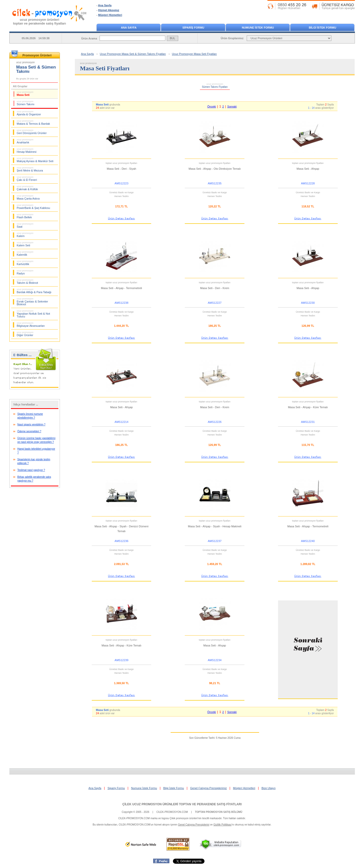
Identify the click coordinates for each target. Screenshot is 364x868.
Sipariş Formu (116, 788)
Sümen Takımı (26, 103)
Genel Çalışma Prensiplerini (194, 825)
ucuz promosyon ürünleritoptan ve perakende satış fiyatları (40, 21)
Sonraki (232, 106)
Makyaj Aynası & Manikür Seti (35, 160)
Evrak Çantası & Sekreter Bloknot (32, 302)
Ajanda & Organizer (29, 113)
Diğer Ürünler (25, 334)
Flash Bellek (25, 216)
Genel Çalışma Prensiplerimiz (208, 788)
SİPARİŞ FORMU (193, 28)
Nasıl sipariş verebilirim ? (31, 425)
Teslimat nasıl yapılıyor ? (31, 470)
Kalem (25, 235)
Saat (25, 225)
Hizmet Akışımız (109, 10)
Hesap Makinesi (27, 150)
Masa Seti (25, 94)
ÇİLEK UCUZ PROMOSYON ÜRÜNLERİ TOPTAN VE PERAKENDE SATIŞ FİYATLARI (182, 804)
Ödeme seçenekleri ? (29, 431)
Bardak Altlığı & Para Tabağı (34, 291)
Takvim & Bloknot (27, 281)
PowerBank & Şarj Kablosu (33, 207)
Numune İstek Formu (144, 788)
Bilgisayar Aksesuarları (31, 324)
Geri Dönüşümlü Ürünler (32, 132)
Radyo (25, 272)
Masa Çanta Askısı (28, 197)
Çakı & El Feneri (27, 179)
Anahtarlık (25, 141)
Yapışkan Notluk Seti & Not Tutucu (33, 314)
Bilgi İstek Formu (174, 788)
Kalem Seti (25, 244)
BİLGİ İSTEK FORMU (323, 28)
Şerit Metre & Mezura (30, 169)
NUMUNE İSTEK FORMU (258, 28)
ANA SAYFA (129, 28)
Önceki (212, 106)
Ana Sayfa (105, 5)
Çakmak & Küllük (27, 188)
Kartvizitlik (25, 263)
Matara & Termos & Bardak (33, 122)
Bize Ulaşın (268, 788)
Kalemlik (25, 253)
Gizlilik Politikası (222, 825)
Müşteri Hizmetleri (110, 15)
